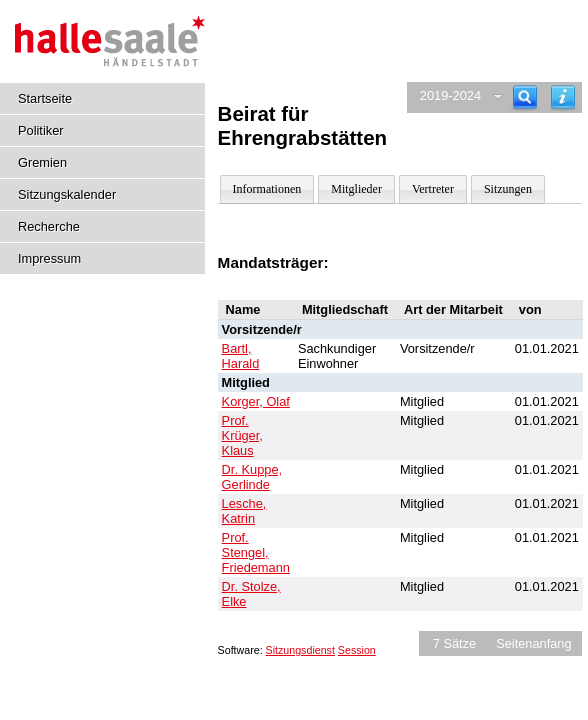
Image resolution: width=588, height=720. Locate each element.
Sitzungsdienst (300, 650)
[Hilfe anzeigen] (563, 97)
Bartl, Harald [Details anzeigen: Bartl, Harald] (241, 356)
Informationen (267, 189)
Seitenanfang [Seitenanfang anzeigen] (533, 643)
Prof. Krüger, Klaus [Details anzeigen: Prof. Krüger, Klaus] (242, 435)
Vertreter (433, 189)
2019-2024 (450, 95)
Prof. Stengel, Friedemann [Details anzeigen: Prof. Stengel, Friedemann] (256, 552)
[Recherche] (525, 97)
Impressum (49, 258)
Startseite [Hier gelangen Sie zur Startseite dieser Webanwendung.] (45, 98)
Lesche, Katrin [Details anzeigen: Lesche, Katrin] (244, 511)
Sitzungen (508, 189)
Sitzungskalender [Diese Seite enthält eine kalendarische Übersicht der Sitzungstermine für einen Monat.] (67, 194)
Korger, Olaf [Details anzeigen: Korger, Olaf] (256, 401)
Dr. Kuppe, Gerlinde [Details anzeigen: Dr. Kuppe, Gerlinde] (252, 477)
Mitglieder (356, 189)
